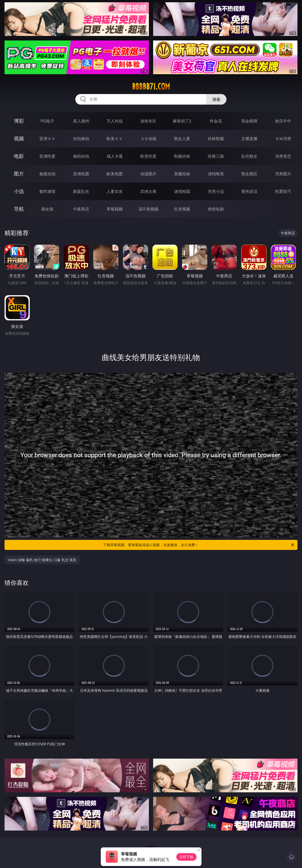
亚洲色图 (81, 174)
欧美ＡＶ (115, 139)
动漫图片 (148, 174)
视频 (19, 138)
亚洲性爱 (47, 156)
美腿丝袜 (182, 174)
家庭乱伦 (81, 191)
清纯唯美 (216, 174)
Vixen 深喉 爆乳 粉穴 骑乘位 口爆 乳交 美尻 (42, 560)
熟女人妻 (182, 139)
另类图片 (283, 174)
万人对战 (115, 121)
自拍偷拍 (81, 139)
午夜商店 (81, 209)
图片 (19, 174)
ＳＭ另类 (283, 139)
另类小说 (216, 191)
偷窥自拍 (47, 174)
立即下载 (186, 857)
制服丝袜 (182, 156)
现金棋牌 (249, 121)
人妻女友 (115, 191)
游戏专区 (148, 121)
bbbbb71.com (151, 86)
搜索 (216, 99)
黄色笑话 (249, 191)
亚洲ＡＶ (47, 139)
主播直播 (249, 139)
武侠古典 (148, 191)
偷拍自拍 (81, 156)
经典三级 (216, 156)
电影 (19, 156)
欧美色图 (115, 174)
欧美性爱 (148, 156)
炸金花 (216, 121)
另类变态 (283, 156)
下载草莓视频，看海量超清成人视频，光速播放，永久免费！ (199, 545)
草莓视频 (115, 209)
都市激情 (47, 191)
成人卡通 (115, 156)
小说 (19, 191)
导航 (19, 209)
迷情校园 (182, 191)
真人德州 (81, 121)
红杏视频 (182, 209)
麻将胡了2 (182, 121)
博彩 (19, 121)
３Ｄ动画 (148, 139)
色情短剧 (216, 209)
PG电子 (47, 121)
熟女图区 (249, 174)
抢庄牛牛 (283, 121)
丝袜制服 (216, 139)
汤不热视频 (148, 209)
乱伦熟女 (249, 156)
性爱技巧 (283, 191)
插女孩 (47, 209)
